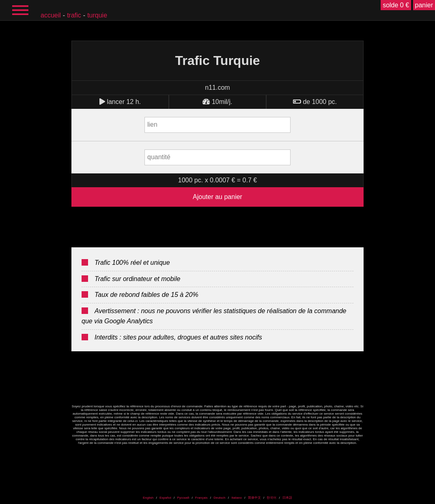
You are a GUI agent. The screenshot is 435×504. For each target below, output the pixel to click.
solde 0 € (396, 5)
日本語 (287, 498)
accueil (51, 15)
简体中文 (254, 498)
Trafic (74, 15)
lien (152, 124)
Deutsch (219, 498)
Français (201, 498)
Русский (183, 498)
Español (165, 498)
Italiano (237, 498)
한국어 (271, 498)
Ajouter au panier (217, 197)
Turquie (97, 15)
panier (424, 5)
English (148, 498)
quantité (159, 157)
